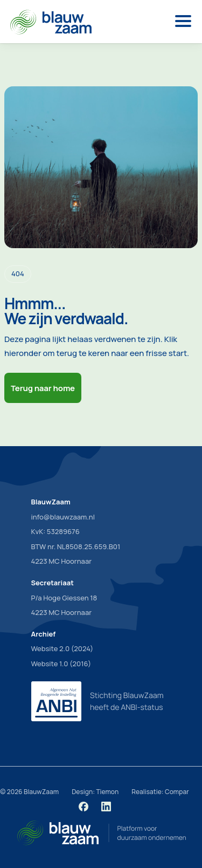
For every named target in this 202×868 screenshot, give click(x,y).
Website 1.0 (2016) (61, 664)
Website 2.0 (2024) (62, 648)
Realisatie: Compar (160, 792)
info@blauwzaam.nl (63, 517)
